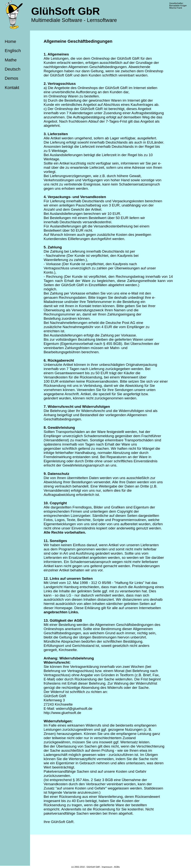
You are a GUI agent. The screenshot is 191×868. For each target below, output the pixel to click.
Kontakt (12, 88)
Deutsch (13, 69)
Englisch (13, 51)
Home (11, 41)
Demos (12, 78)
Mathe (11, 60)
